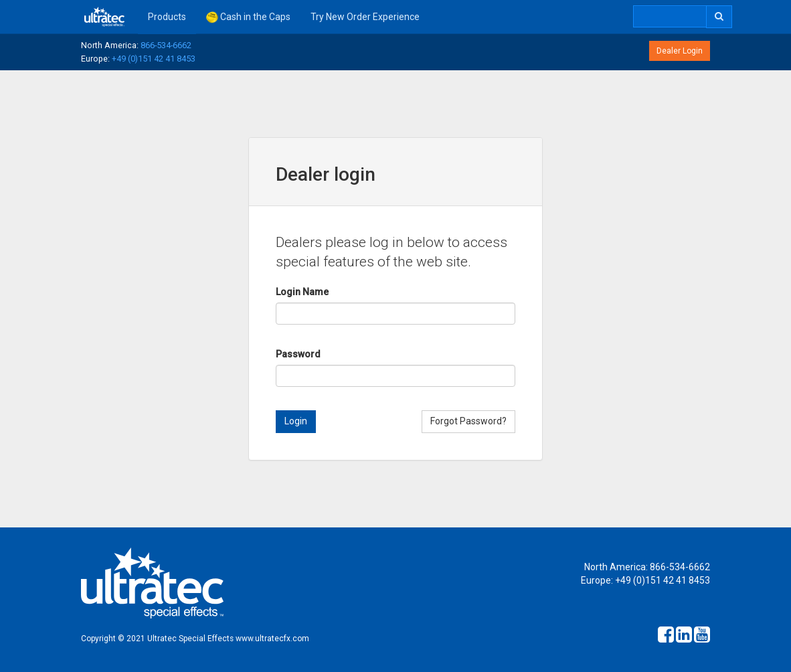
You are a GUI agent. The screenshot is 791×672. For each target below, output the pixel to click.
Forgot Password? (468, 421)
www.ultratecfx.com (272, 639)
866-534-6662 (166, 45)
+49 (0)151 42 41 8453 (154, 59)
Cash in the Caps (248, 17)
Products (167, 17)
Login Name (302, 292)
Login (296, 421)
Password (298, 354)
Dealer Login (680, 51)
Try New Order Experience (365, 17)
